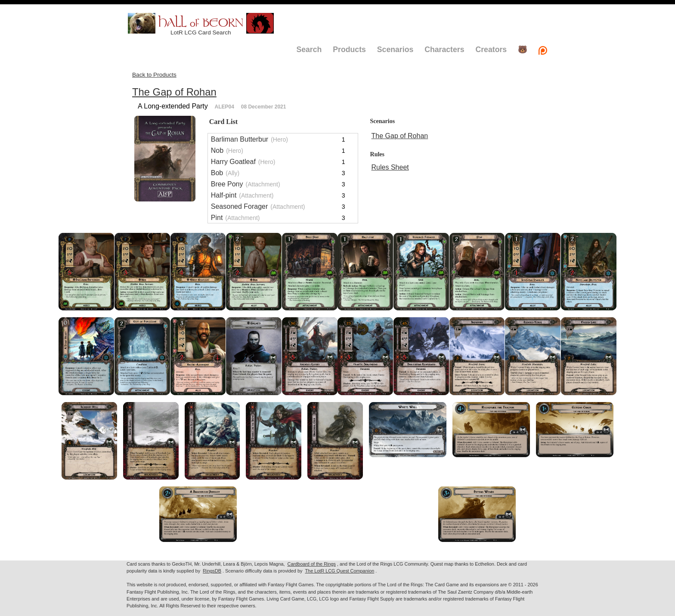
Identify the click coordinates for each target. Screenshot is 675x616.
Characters (444, 50)
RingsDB (212, 571)
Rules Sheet (390, 167)
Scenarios (395, 50)
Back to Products (154, 75)
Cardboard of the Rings (312, 564)
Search (309, 50)
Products (349, 50)
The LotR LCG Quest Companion (339, 571)
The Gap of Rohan (174, 92)
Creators (491, 50)
